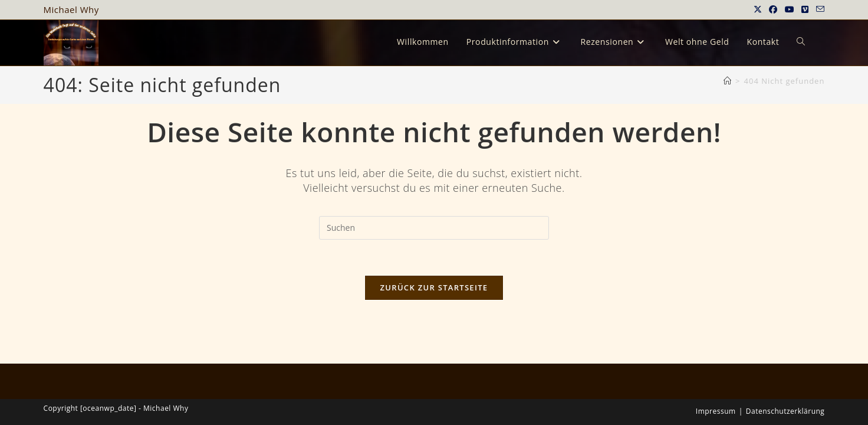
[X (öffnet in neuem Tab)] (758, 9)
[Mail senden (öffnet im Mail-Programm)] (819, 9)
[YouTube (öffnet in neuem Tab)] (790, 9)
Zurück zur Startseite (434, 287)
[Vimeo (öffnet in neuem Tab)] (805, 9)
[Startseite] (728, 81)
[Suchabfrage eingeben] (434, 228)
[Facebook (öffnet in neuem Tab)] (773, 9)
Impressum (716, 348)
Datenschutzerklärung (785, 348)
